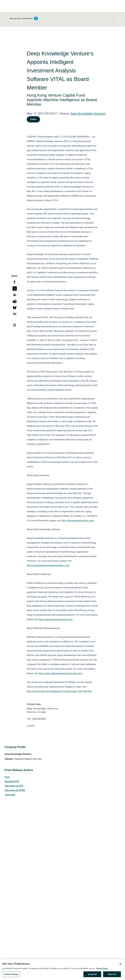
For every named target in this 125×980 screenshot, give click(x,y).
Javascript (10, 795)
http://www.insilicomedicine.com (56, 619)
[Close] (120, 965)
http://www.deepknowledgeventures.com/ (48, 565)
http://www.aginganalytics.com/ (78, 521)
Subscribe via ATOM (15, 790)
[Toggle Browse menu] (114, 18)
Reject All (112, 975)
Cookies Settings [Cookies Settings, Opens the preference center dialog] (11, 975)
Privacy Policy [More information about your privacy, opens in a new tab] (102, 969)
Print (7, 777)
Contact (31, 726)
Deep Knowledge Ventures (88, 113)
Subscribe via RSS (14, 786)
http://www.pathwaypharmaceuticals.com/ (61, 673)
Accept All (92, 975)
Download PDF (12, 781)
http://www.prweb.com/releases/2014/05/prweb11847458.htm (59, 691)
